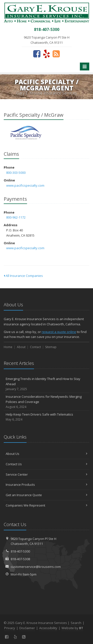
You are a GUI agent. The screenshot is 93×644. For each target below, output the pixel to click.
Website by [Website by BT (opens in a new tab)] (72, 628)
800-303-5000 (16, 173)
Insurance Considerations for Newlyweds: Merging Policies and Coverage (46, 402)
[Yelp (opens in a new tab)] (46, 54)
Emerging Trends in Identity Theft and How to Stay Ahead (46, 384)
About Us (46, 454)
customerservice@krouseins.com (36, 567)
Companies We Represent (46, 505)
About (21, 347)
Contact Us (46, 464)
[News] (56, 54)
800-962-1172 (16, 217)
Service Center (46, 474)
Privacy (10, 628)
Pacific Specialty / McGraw (26, 133)
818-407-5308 (20, 559)
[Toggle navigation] (85, 67)
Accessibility (48, 628)
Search (76, 623)
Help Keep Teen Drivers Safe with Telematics (46, 417)
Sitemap (51, 347)
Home (8, 347)
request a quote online (59, 332)
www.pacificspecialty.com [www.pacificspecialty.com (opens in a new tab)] (25, 185)
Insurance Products (46, 485)
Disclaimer (27, 628)
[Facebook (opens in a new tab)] (37, 54)
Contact (35, 347)
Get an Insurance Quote (46, 495)
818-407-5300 (20, 551)
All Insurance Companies (23, 276)
